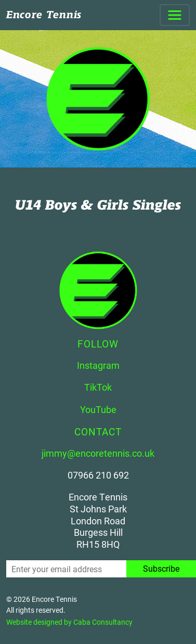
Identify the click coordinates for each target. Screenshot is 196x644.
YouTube (98, 409)
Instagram (98, 365)
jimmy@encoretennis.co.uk (98, 453)
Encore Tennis (44, 15)
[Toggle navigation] (175, 15)
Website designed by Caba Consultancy (69, 622)
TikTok (98, 387)
